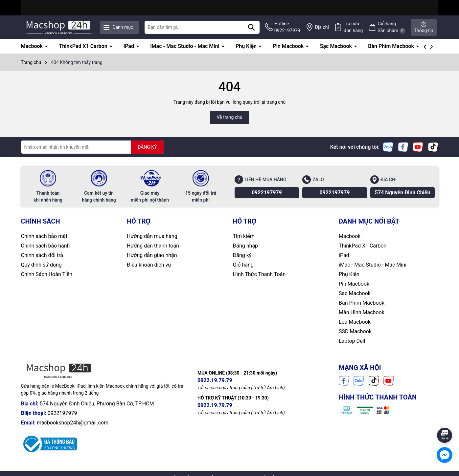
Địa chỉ (322, 27)
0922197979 (267, 193)
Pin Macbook (289, 46)
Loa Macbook (355, 322)
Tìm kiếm (244, 236)
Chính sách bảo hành (46, 246)
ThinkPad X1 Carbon (84, 46)
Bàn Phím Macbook (391, 46)
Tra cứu (353, 28)
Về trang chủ (230, 117)
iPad (129, 46)
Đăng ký (242, 255)
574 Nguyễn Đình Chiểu (403, 193)
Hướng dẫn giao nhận (152, 255)
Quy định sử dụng (41, 265)
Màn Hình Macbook (362, 312)
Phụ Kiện (247, 46)
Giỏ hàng (243, 265)
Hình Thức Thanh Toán (259, 274)
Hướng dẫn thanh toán (153, 246)
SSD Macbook (355, 331)
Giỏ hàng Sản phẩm (392, 27)
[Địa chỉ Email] (92, 147)
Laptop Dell (352, 341)
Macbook (33, 46)
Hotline (287, 28)
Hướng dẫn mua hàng (152, 236)
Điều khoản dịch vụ (149, 265)
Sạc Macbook (337, 46)
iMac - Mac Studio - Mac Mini (185, 46)
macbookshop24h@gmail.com (73, 423)
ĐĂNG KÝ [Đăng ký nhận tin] (147, 147)
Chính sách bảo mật (44, 236)
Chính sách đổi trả (42, 255)
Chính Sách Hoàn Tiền (47, 274)
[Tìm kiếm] (251, 27)
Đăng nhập (246, 246)
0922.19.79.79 (215, 380)
